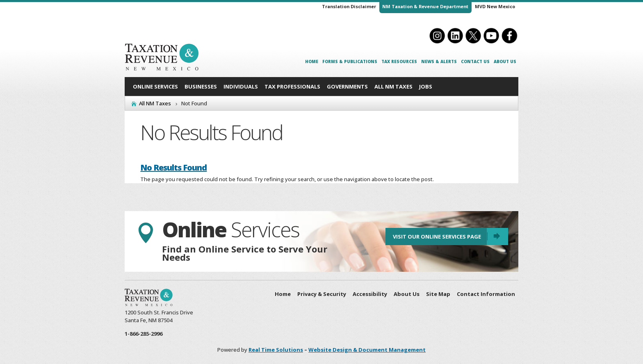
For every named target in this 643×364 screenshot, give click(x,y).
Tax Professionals (292, 86)
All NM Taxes (393, 86)
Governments (347, 86)
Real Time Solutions (276, 350)
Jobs (426, 86)
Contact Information (486, 294)
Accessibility (370, 294)
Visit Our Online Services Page (437, 237)
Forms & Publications (350, 61)
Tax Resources (399, 61)
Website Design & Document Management (367, 350)
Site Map (438, 294)
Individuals (241, 86)
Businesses (201, 86)
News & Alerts (439, 61)
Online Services (155, 86)
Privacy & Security (322, 294)
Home (312, 61)
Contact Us (475, 61)
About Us (505, 61)
